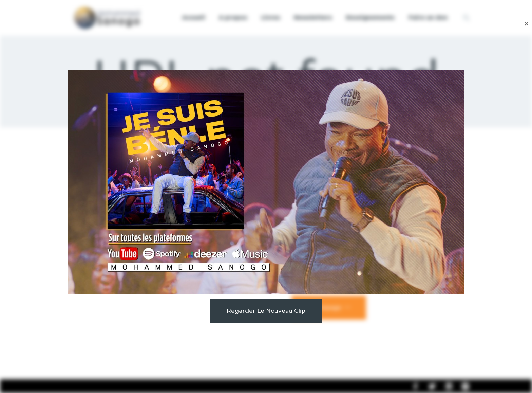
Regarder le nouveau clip (266, 311)
